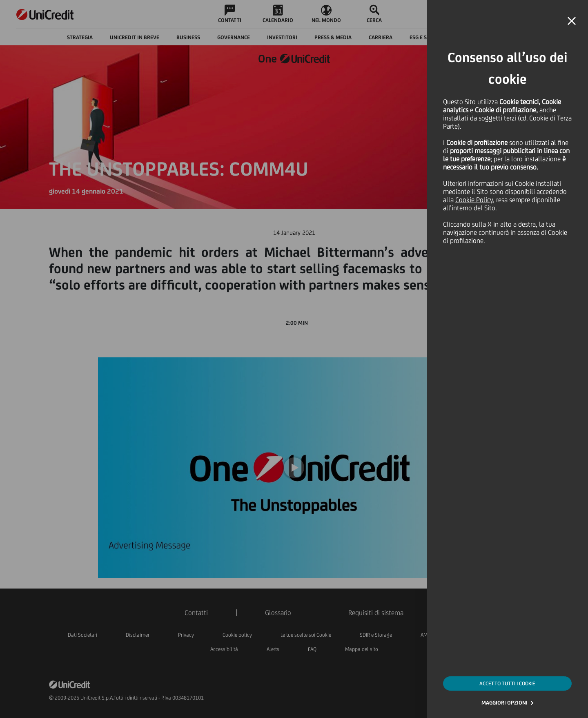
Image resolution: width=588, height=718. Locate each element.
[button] (572, 21)
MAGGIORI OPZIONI (504, 703)
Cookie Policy (474, 200)
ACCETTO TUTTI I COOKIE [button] (507, 683)
